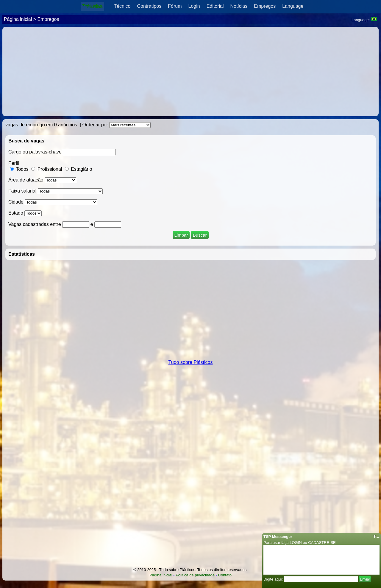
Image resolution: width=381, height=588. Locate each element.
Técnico (122, 6)
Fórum (175, 6)
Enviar (365, 579)
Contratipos (149, 6)
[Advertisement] (190, 72)
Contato (225, 575)
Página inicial (18, 19)
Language (293, 6)
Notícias (239, 6)
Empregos (265, 6)
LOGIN (296, 543)
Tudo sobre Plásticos (191, 362)
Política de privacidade (195, 575)
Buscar (200, 235)
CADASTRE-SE (322, 543)
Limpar (181, 235)
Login (194, 6)
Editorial (215, 6)
